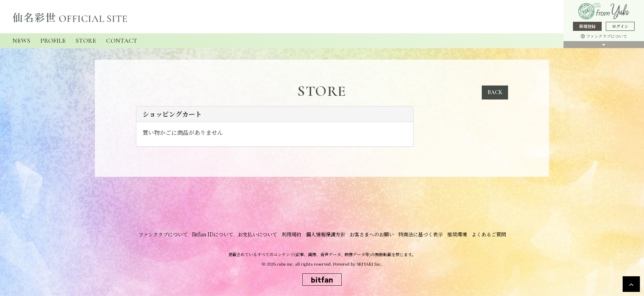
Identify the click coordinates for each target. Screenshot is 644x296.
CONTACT (122, 41)
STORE (86, 41)
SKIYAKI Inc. (369, 264)
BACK (495, 92)
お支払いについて (258, 235)
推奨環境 (456, 235)
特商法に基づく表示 (420, 235)
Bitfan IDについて (214, 235)
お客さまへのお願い (372, 235)
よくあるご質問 (488, 235)
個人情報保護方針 (326, 235)
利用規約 (292, 235)
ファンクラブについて (604, 36)
